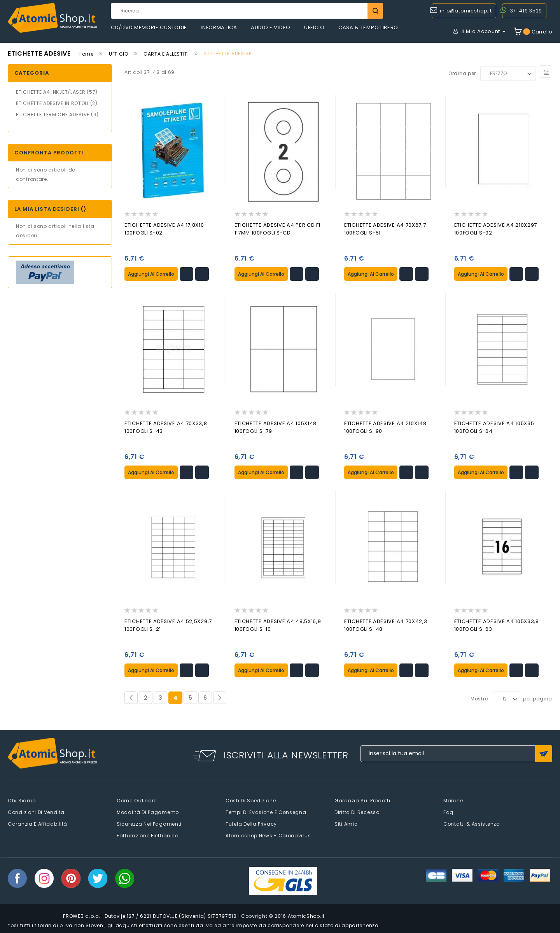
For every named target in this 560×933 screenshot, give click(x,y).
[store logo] (52, 18)
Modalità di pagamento (148, 811)
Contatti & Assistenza (472, 823)
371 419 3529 (526, 11)
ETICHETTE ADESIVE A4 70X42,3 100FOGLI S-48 (386, 624)
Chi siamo (22, 799)
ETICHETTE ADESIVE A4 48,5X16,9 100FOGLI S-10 (278, 624)
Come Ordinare (137, 799)
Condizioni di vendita (36, 811)
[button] (186, 274)
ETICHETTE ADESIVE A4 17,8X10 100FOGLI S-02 (164, 229)
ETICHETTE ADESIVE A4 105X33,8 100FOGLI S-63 (497, 624)
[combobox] (247, 11)
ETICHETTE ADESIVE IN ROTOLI (52, 103)
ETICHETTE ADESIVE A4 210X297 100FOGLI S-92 (496, 229)
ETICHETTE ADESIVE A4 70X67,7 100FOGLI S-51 (385, 229)
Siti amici (347, 823)
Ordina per (462, 73)
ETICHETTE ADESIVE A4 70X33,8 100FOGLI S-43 (166, 427)
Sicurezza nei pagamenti (149, 823)
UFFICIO (119, 54)
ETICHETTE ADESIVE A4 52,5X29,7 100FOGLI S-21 (168, 624)
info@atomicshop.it (466, 11)
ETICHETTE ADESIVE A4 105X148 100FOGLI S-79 (276, 427)
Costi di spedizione (251, 799)
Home (86, 54)
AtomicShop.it (306, 915)
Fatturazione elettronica (148, 834)
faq (448, 811)
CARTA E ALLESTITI (166, 54)
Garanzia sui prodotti (362, 799)
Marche (453, 799)
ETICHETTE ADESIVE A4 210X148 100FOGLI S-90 (385, 427)
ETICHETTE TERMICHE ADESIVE (53, 115)
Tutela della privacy (251, 823)
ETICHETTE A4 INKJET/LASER (51, 92)
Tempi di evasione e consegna (266, 811)
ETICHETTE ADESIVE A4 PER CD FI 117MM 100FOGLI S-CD (277, 229)
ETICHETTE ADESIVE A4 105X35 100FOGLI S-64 (494, 427)
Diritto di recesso (357, 811)
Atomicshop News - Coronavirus (268, 834)
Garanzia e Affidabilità (38, 823)
